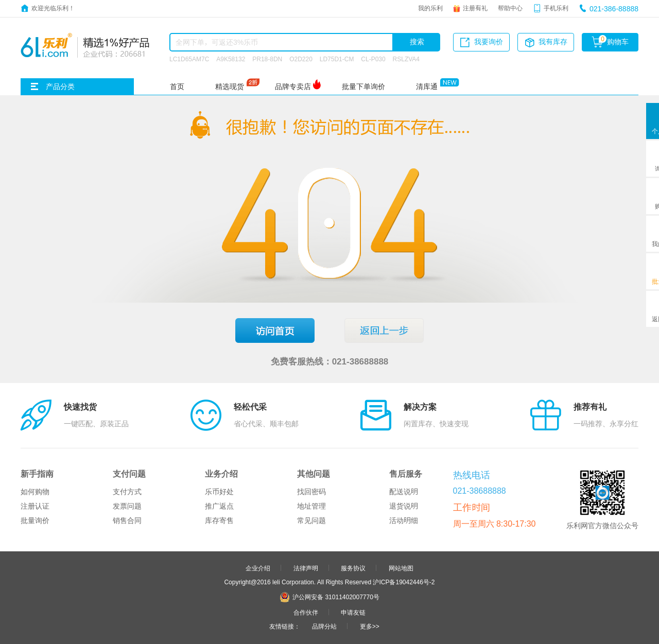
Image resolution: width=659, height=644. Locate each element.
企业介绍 (258, 568)
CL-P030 (373, 59)
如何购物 (35, 492)
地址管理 (311, 506)
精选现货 (230, 86)
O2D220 (301, 59)
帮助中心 (510, 8)
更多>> (370, 626)
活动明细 (404, 520)
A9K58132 (231, 59)
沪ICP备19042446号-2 (404, 582)
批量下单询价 (363, 86)
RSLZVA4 (406, 59)
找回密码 (311, 492)
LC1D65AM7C (189, 59)
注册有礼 (475, 8)
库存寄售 (219, 520)
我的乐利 (430, 8)
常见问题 (311, 520)
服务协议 (353, 568)
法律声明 (306, 568)
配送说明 (404, 492)
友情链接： (285, 626)
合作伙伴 (306, 612)
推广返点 (219, 506)
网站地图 (401, 568)
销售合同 (127, 520)
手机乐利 (556, 8)
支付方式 (127, 492)
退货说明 (404, 506)
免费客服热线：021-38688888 (330, 361)
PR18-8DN (267, 59)
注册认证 (35, 506)
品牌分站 (324, 626)
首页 (177, 86)
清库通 (427, 86)
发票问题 (127, 506)
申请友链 (353, 612)
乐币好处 (219, 492)
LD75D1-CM (337, 59)
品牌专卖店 (293, 86)
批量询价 (35, 520)
